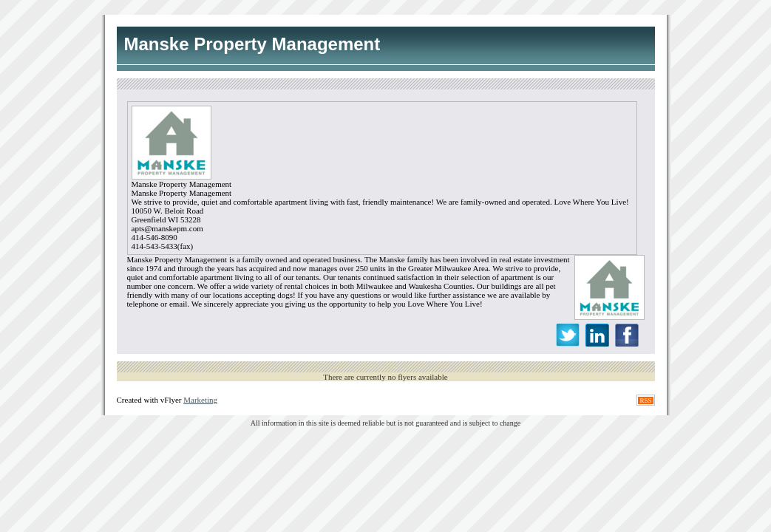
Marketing (200, 400)
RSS (645, 400)
